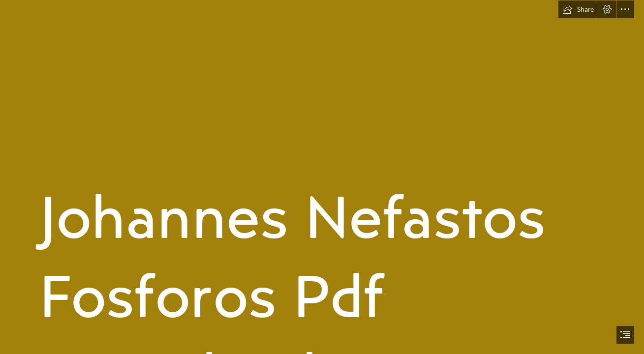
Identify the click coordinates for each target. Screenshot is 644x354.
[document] (322, 177)
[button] (578, 9)
